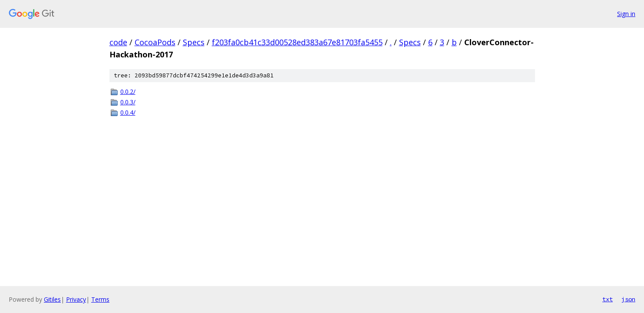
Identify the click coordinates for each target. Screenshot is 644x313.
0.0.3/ (128, 102)
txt (608, 299)
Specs (194, 42)
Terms (100, 299)
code (118, 42)
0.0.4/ (128, 112)
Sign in (626, 14)
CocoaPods (155, 42)
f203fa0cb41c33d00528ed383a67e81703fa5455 (297, 42)
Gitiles (52, 299)
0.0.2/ (128, 92)
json (628, 299)
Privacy (76, 299)
